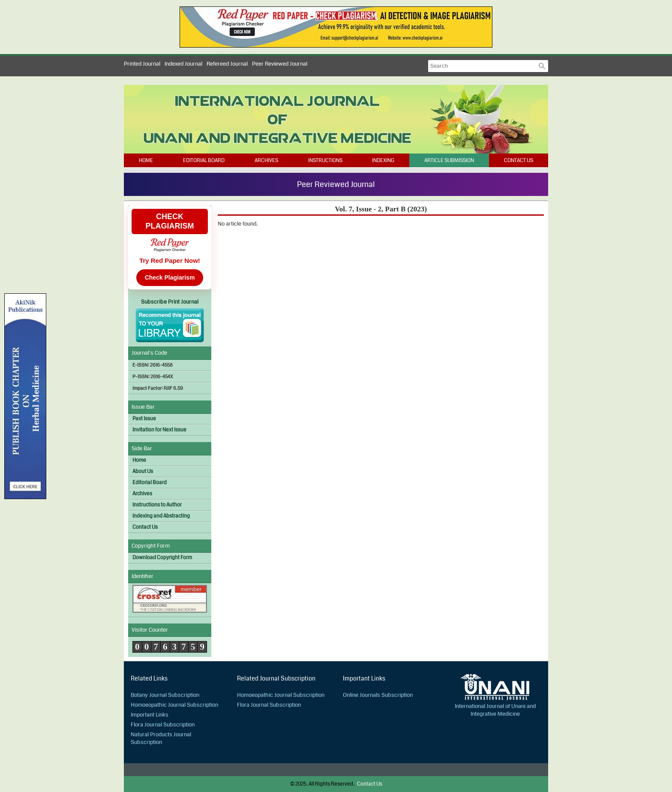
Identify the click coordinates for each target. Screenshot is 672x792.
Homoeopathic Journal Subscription (174, 705)
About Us (143, 471)
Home (146, 161)
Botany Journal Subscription (165, 695)
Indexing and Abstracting (161, 516)
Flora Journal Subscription (163, 725)
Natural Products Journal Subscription (161, 738)
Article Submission (449, 161)
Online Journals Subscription (378, 695)
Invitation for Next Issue (159, 430)
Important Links (150, 715)
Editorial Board (204, 161)
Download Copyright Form (162, 558)
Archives (266, 161)
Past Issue (144, 419)
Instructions (325, 161)
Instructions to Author (157, 505)
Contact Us (519, 161)
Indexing (383, 161)
